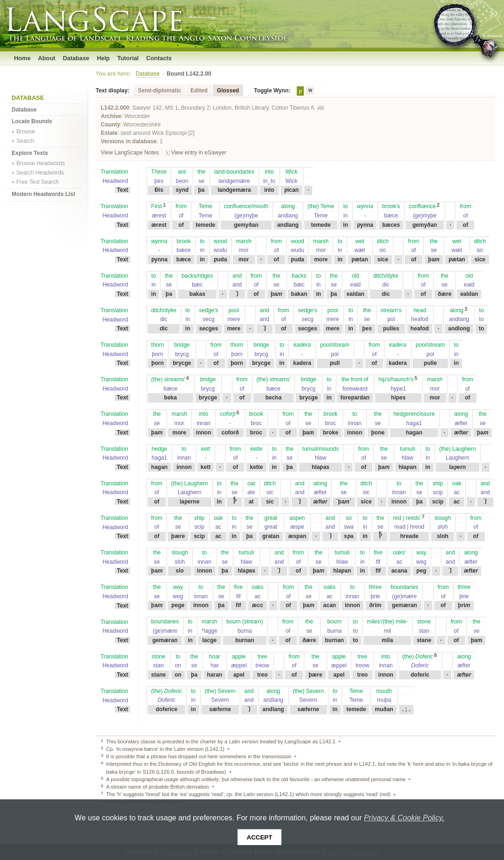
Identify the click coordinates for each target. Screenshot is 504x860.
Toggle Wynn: (272, 91)
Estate (109, 133)
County (110, 125)
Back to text (343, 741)
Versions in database (129, 141)
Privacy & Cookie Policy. (404, 818)
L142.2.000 (115, 108)
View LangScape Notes (130, 153)
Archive (111, 116)
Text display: (112, 91)
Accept (260, 837)
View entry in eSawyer (199, 153)
